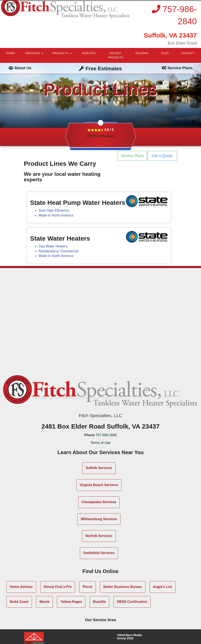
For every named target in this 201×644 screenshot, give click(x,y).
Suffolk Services (99, 468)
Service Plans (132, 156)
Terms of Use (100, 443)
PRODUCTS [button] (62, 53)
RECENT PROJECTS (116, 55)
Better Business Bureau (123, 587)
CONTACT (188, 53)
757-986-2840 (106, 435)
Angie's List (162, 587)
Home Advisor (21, 587)
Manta (44, 602)
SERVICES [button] (34, 53)
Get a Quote (162, 156)
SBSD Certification (132, 602)
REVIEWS (142, 53)
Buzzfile (99, 602)
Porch (87, 587)
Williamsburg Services (99, 519)
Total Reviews (100, 136)
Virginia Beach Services (99, 485)
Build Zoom (19, 602)
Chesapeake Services (99, 502)
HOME (10, 53)
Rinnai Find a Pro (58, 587)
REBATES (89, 53)
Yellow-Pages (71, 602)
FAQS (165, 53)
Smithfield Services (99, 553)
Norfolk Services (99, 536)
